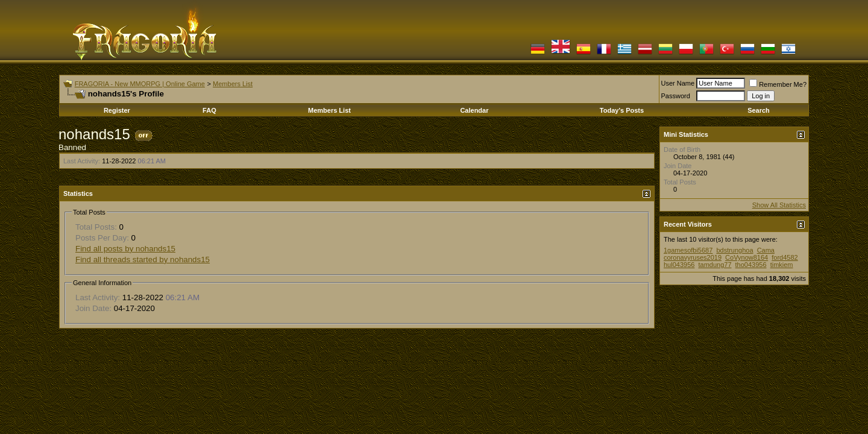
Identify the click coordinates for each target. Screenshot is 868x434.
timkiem (782, 265)
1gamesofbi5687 (688, 250)
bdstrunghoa (734, 250)
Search (759, 110)
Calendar (474, 110)
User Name (678, 83)
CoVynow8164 (747, 257)
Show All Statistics (779, 205)
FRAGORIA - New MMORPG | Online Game (140, 84)
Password (676, 96)
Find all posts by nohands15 (125, 249)
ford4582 (785, 257)
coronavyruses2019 (693, 257)
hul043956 (679, 265)
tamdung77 (715, 265)
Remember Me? (778, 84)
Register (117, 110)
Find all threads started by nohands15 (143, 259)
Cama (766, 250)
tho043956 (751, 265)
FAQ (209, 110)
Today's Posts (622, 110)
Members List (233, 84)
